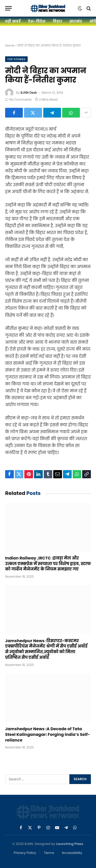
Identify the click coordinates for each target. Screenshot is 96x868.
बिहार (57, 21)
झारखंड (76, 21)
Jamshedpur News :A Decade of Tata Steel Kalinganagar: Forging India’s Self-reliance (47, 734)
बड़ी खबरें (13, 21)
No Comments (18, 99)
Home (10, 45)
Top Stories (16, 59)
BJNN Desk (29, 93)
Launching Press (70, 844)
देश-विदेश (37, 21)
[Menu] (8, 8)
